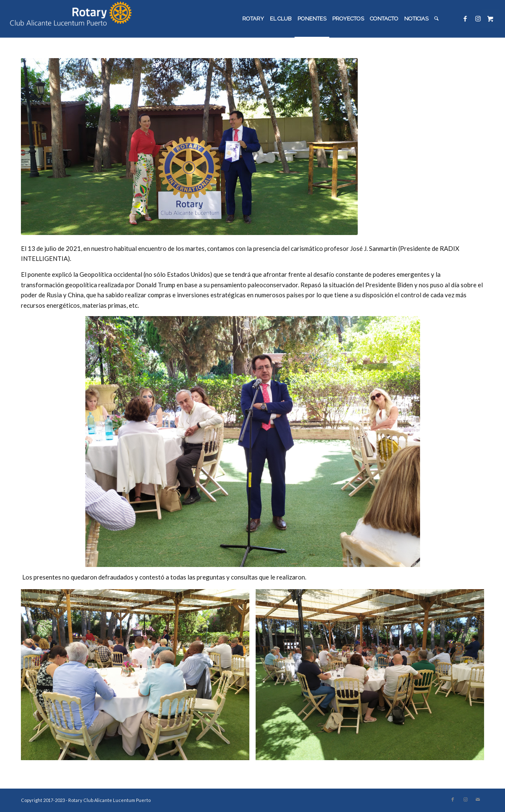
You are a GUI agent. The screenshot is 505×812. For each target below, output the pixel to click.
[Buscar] (436, 19)
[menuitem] (253, 19)
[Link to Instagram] (478, 18)
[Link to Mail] (478, 799)
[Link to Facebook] (465, 18)
